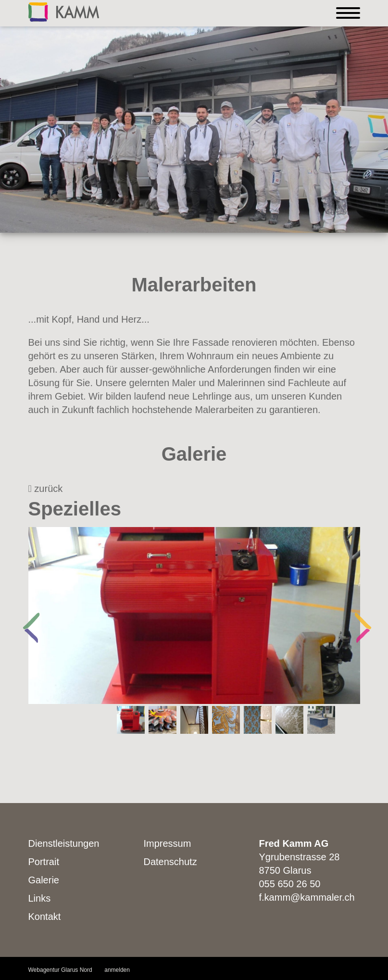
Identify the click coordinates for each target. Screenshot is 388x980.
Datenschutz (170, 862)
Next (358, 616)
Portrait (44, 862)
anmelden (117, 970)
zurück (46, 489)
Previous (26, 616)
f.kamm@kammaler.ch (307, 897)
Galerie (44, 880)
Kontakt (45, 917)
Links (40, 898)
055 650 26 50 (290, 884)
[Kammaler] (64, 11)
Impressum (168, 843)
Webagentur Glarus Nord (60, 970)
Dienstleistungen (64, 843)
